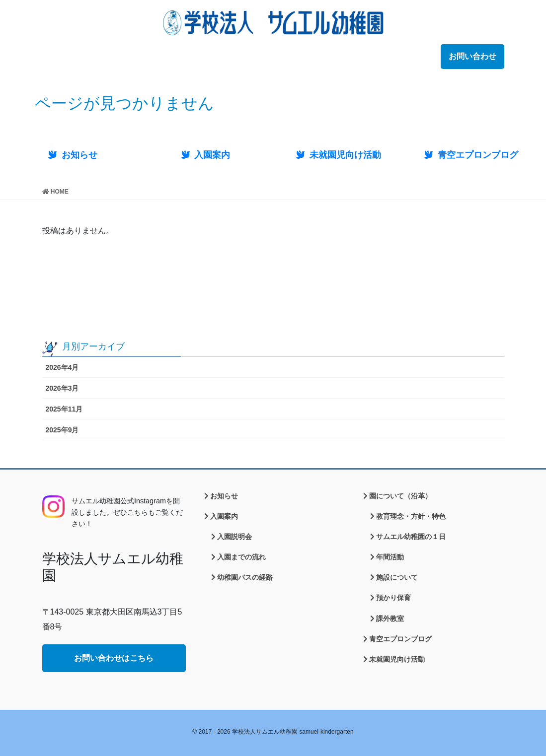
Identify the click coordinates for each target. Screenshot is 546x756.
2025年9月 (62, 430)
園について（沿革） (400, 496)
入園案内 (224, 516)
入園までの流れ (241, 557)
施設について (397, 577)
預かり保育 (393, 598)
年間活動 (390, 557)
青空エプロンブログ (400, 639)
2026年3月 (62, 388)
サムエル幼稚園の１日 (411, 537)
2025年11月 (64, 409)
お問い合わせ (472, 56)
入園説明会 (234, 537)
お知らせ (224, 496)
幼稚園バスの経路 (245, 577)
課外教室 (390, 619)
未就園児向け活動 (397, 659)
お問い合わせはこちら (114, 658)
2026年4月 (62, 367)
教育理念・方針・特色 (411, 516)
